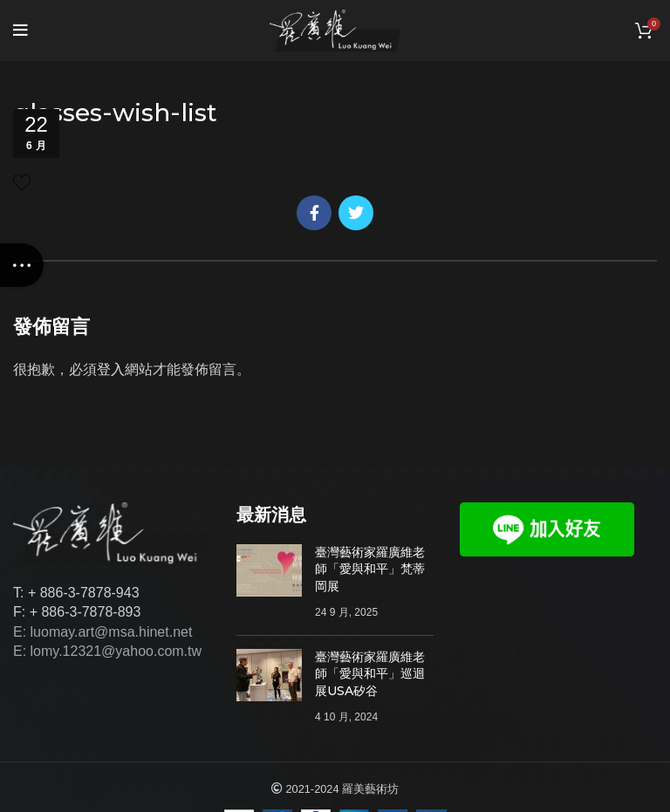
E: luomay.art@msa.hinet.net (103, 632)
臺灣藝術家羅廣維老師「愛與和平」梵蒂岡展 (370, 569)
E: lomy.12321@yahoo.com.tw (107, 651)
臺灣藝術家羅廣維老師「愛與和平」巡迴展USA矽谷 (370, 674)
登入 (111, 369)
